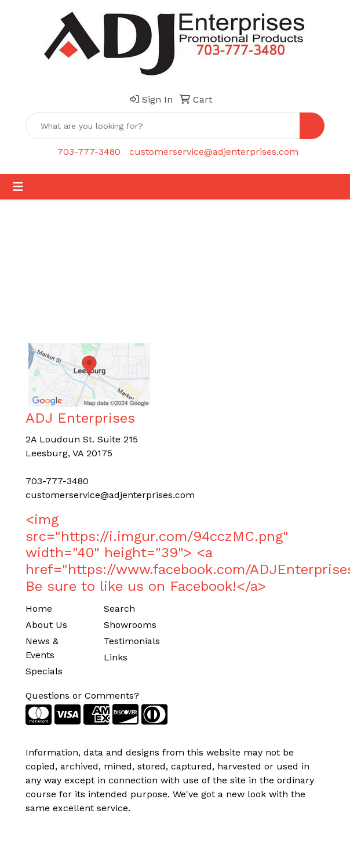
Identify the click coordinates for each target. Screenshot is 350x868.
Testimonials (132, 641)
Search (119, 609)
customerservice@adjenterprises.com (214, 152)
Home (39, 609)
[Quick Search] (163, 126)
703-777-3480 (89, 152)
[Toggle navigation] (18, 187)
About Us (46, 625)
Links (116, 657)
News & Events (42, 648)
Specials (44, 671)
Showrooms (130, 625)
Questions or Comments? (82, 696)
